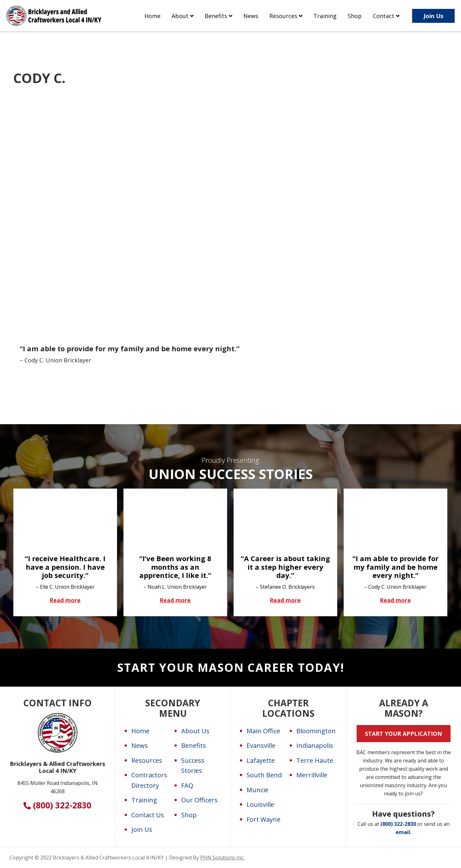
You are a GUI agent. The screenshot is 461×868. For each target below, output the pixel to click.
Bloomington (316, 731)
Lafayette (261, 760)
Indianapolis (315, 745)
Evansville (261, 745)
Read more (76, 600)
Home (140, 731)
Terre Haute (315, 760)
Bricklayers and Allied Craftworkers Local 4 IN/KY (54, 22)
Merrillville (312, 775)
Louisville (260, 804)
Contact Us (148, 815)
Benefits (194, 745)
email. (404, 832)
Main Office (263, 731)
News (140, 745)
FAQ (187, 785)
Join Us (142, 829)
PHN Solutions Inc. (222, 858)
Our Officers (199, 800)
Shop (189, 815)
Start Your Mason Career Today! (231, 667)
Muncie (257, 790)
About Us (195, 731)
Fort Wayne (263, 819)
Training (144, 800)
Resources (147, 760)
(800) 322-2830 (57, 805)
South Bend (264, 775)
